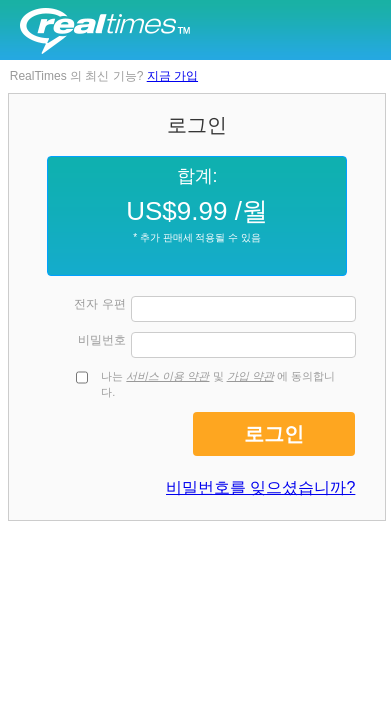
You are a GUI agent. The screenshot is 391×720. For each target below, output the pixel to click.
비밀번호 (102, 340)
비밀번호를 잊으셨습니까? (260, 487)
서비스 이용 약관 (167, 376)
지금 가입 (172, 76)
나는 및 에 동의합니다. (218, 384)
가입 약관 (250, 376)
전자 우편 (99, 304)
